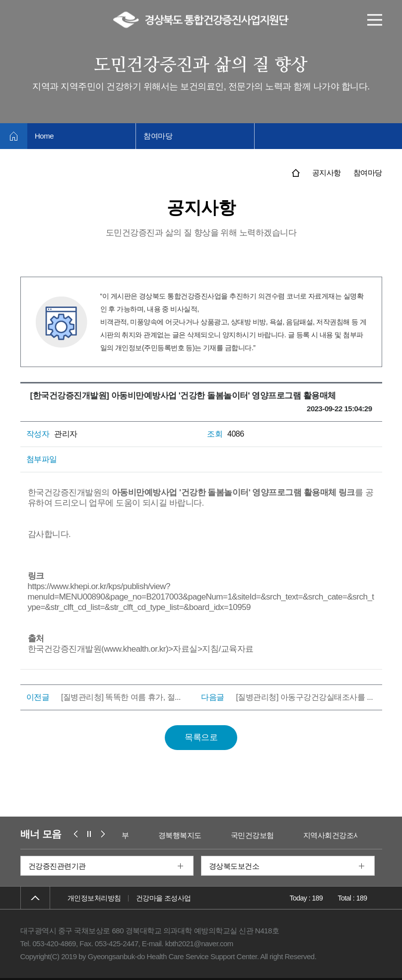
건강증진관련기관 (57, 866)
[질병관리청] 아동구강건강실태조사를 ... (304, 697)
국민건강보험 (282, 835)
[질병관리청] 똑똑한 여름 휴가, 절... (121, 697)
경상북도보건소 (234, 866)
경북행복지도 (209, 835)
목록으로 (201, 737)
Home (44, 136)
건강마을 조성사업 (164, 898)
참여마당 (158, 136)
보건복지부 (140, 835)
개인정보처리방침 (94, 898)
